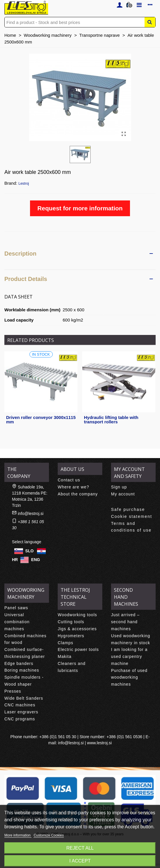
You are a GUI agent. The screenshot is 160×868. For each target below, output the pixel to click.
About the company (78, 494)
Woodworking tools (77, 615)
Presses (13, 691)
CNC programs (20, 719)
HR (15, 560)
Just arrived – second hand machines (125, 622)
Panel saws (16, 608)
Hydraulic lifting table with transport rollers (111, 420)
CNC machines (20, 705)
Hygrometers (71, 636)
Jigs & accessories (77, 629)
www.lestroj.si (100, 743)
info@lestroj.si (31, 514)
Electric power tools (78, 649)
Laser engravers (21, 712)
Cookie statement (132, 516)
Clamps (65, 643)
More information (18, 835)
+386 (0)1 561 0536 (125, 737)
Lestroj (24, 184)
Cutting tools (71, 622)
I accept (80, 861)
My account (123, 494)
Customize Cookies (49, 835)
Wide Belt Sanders (24, 698)
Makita (65, 656)
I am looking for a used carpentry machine (129, 656)
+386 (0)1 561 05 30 (58, 737)
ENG (36, 560)
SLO (30, 551)
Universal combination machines (17, 622)
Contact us (69, 480)
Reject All (80, 848)
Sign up (119, 487)
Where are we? (73, 487)
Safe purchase (128, 509)
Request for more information (80, 208)
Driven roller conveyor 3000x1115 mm (41, 420)
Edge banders (19, 663)
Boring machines (22, 670)
